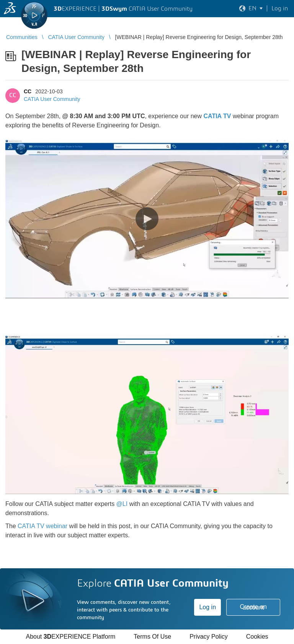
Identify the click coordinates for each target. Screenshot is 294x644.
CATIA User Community (52, 99)
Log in (207, 607)
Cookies (257, 637)
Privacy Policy (209, 637)
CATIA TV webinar (42, 526)
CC (28, 91)
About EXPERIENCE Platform (70, 637)
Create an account (253, 607)
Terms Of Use (152, 637)
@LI (122, 504)
